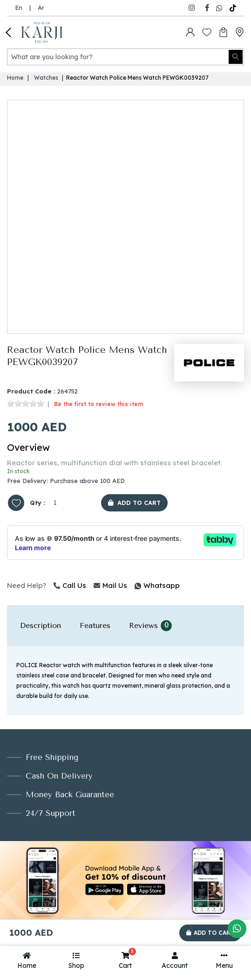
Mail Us (110, 585)
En (19, 7)
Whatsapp (136, 585)
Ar (41, 7)
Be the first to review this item (98, 404)
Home (15, 78)
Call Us (70, 585)
